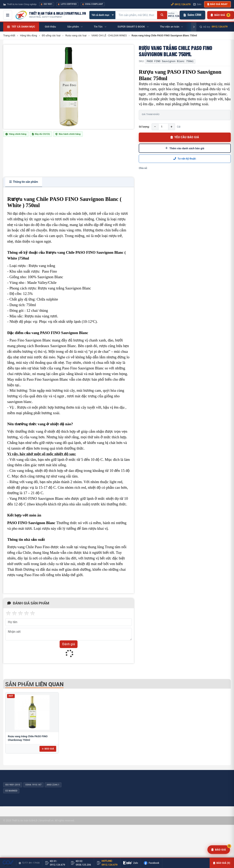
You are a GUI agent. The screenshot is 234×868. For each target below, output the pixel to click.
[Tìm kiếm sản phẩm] (136, 15)
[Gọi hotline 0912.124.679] (174, 15)
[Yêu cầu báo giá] (219, 850)
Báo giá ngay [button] (217, 4)
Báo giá (48, 749)
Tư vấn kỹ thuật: (185, 159)
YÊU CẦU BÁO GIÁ (185, 137)
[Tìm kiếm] (162, 15)
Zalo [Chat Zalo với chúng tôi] (197, 4)
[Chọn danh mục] (102, 15)
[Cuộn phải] (194, 27)
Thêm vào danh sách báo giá (185, 148)
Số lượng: (144, 127)
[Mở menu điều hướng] (8, 15)
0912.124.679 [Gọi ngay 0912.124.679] (181, 4)
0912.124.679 (220, 27)
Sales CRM (192, 15)
